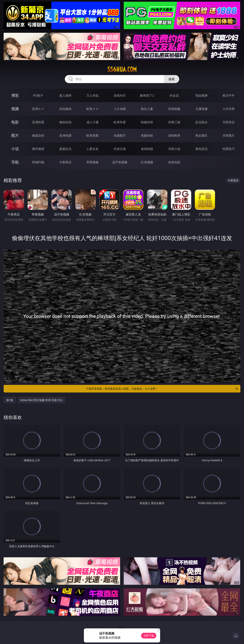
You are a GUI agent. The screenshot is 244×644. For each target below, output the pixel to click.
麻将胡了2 (147, 95)
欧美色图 (92, 135)
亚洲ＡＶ (38, 109)
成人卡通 (92, 122)
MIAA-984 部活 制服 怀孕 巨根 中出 (42, 400)
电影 (15, 122)
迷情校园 (147, 149)
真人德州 (65, 95)
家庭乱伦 (65, 149)
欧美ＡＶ (92, 109)
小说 (15, 149)
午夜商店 (65, 162)
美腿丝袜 (147, 135)
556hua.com (122, 69)
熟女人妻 (147, 109)
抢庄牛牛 (229, 95)
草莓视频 (92, 162)
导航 (15, 162)
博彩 (15, 95)
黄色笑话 (201, 149)
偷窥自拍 (38, 135)
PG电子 (38, 95)
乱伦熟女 (201, 122)
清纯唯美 (174, 135)
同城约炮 (38, 162)
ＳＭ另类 (229, 109)
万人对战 (92, 95)
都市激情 (38, 149)
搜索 (172, 79)
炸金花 (174, 95)
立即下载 (149, 636)
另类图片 (229, 135)
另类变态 (229, 122)
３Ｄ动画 (120, 109)
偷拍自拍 (65, 122)
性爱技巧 (229, 149)
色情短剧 (174, 162)
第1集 (10, 400)
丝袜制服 (174, 109)
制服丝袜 (147, 122)
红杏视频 (147, 162)
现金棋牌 (201, 95)
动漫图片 (120, 135)
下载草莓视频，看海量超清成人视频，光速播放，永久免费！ (162, 389)
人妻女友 (92, 149)
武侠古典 (120, 149)
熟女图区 (201, 135)
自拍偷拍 (65, 109)
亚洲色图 (65, 135)
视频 (15, 109)
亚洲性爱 (38, 122)
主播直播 (201, 109)
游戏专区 (120, 95)
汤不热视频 (120, 162)
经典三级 (174, 122)
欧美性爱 (120, 122)
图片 (15, 135)
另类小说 (174, 149)
